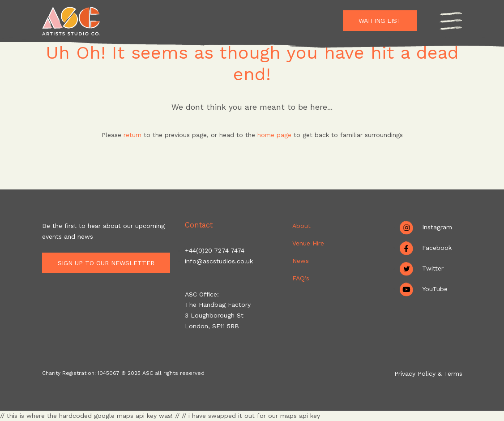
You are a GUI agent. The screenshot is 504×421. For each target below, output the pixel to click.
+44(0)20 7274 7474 (215, 250)
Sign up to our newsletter (109, 263)
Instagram (437, 227)
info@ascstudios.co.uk (219, 261)
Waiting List (380, 21)
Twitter (433, 268)
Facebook (437, 248)
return (132, 135)
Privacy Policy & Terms (428, 374)
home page (275, 135)
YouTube (435, 289)
